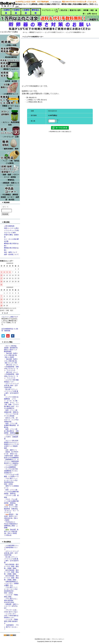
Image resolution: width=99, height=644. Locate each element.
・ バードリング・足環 (10, 132)
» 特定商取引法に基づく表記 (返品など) (60, 132)
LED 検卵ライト (11, 450)
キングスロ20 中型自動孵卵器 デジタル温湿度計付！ (11, 471)
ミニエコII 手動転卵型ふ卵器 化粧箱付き (11, 621)
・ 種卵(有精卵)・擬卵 (10, 144)
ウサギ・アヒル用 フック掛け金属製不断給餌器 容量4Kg (11, 501)
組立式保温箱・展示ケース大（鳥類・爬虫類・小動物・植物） (11, 566)
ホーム (25, 32)
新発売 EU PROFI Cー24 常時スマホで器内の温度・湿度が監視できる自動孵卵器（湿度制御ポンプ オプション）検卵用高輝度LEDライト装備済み (11, 458)
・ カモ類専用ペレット (10, 89)
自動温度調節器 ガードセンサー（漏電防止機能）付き (11, 583)
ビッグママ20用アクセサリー (54, 32)
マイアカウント (48, 10)
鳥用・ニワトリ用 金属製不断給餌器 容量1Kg (11, 425)
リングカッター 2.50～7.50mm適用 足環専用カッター (11, 616)
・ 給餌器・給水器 (10, 76)
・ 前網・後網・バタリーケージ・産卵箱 (10, 171)
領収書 (86, 10)
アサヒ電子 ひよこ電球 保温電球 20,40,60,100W (11, 600)
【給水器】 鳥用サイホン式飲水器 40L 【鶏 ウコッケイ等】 (11, 361)
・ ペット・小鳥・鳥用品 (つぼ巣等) (10, 157)
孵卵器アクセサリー (36, 32)
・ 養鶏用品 (10, 180)
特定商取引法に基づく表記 (42, 639)
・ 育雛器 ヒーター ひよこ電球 (10, 102)
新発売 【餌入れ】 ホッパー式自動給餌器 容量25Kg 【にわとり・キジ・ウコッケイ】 (11, 509)
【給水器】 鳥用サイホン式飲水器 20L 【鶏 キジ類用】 (11, 355)
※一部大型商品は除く (56, 2)
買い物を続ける (31, 97)
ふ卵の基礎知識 (9, 226)
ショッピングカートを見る (9, 32)
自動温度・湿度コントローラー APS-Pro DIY (11, 606)
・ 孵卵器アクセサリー (10, 64)
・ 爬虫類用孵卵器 (10, 52)
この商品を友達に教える (34, 102)
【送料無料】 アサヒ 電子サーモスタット (11, 627)
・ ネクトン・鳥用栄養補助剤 (10, 118)
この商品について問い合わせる (37, 100)
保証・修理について (11, 252)
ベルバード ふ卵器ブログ (10, 317)
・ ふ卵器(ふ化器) (10, 40)
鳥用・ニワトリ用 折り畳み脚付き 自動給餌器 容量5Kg (11, 431)
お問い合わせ (92, 14)
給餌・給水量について (11, 254)
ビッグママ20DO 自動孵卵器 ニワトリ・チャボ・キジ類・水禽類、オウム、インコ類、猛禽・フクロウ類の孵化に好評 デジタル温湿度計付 (11, 403)
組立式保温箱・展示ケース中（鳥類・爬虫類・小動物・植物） (11, 572)
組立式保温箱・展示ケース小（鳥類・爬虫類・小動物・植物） (11, 578)
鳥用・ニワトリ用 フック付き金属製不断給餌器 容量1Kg (11, 492)
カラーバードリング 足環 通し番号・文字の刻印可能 (11, 386)
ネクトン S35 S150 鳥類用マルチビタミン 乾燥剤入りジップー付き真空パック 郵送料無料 (12, 444)
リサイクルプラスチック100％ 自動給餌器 (11, 437)
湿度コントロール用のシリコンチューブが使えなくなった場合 (11, 230)
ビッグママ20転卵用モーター (77, 32)
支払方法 (64, 10)
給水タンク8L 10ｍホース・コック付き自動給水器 (11, 420)
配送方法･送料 (75, 10)
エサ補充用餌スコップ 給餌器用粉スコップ (11, 547)
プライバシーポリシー (58, 639)
